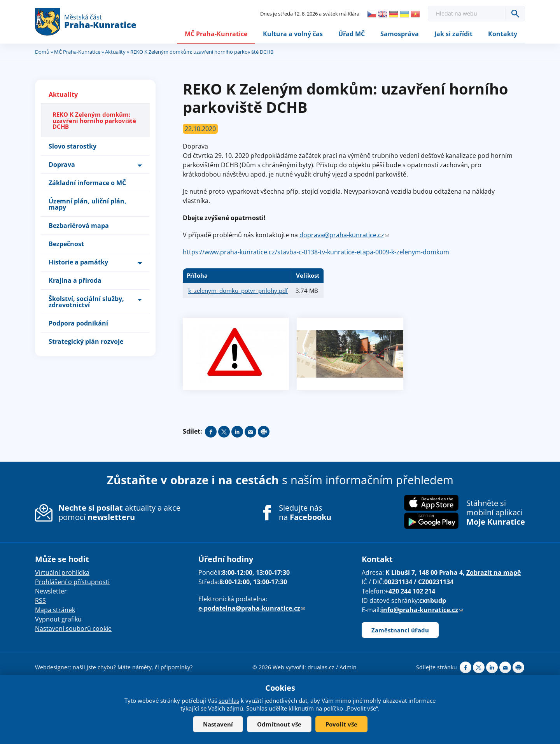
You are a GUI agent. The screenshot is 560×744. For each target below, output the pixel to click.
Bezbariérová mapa (79, 226)
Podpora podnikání (78, 323)
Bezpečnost (66, 244)
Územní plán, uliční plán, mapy (87, 204)
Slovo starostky (73, 146)
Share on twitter (224, 432)
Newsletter (51, 591)
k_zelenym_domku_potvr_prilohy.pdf (238, 291)
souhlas (229, 700)
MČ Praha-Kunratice (216, 34)
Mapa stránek (55, 610)
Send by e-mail (250, 432)
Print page (264, 432)
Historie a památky (78, 262)
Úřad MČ (352, 34)
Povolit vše (341, 724)
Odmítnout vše (279, 724)
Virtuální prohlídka (62, 572)
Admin (348, 667)
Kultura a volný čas (293, 34)
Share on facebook (211, 432)
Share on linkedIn (237, 432)
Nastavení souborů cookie (73, 628)
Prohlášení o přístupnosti (72, 582)
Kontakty (503, 34)
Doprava (62, 165)
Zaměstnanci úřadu (400, 630)
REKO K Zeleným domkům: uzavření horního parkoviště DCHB (94, 121)
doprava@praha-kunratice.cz (344, 235)
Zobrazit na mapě (493, 572)
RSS (40, 600)
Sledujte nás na (305, 513)
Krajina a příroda (75, 280)
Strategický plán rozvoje (86, 341)
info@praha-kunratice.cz (422, 610)
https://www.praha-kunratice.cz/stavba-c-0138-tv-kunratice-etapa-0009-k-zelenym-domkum (316, 252)
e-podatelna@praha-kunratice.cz (252, 608)
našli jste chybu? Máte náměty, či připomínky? (132, 667)
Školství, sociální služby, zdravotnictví (86, 302)
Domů (42, 52)
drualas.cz (321, 667)
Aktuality (115, 52)
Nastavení (218, 724)
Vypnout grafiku (58, 619)
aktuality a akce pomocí (119, 513)
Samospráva (400, 34)
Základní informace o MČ (87, 183)
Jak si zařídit (453, 34)
